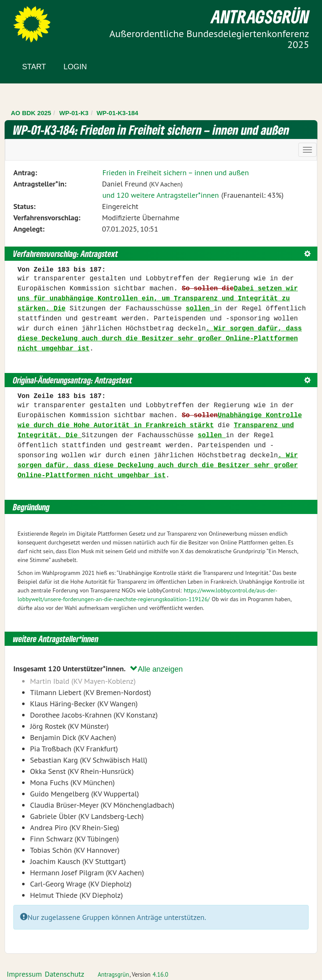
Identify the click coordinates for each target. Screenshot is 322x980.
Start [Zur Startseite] (34, 67)
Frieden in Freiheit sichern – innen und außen (175, 173)
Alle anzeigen (156, 669)
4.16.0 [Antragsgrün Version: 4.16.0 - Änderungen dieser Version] (161, 974)
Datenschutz (64, 974)
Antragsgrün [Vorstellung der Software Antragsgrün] (113, 974)
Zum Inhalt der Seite (37, 21)
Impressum (24, 974)
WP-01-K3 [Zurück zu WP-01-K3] (74, 113)
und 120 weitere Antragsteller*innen (160, 195)
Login (75, 67)
